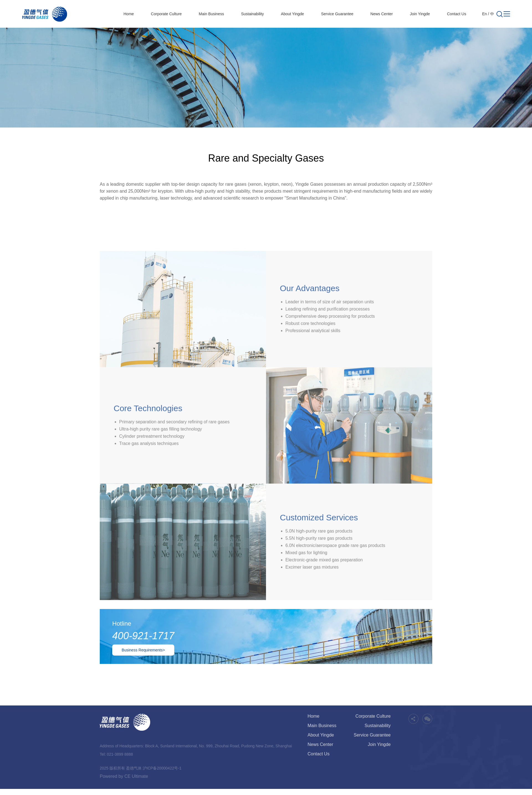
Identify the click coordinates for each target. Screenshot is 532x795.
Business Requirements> (143, 650)
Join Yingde (420, 14)
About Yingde (292, 14)
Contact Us (456, 14)
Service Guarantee (337, 14)
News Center (382, 14)
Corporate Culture (166, 14)
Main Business (211, 14)
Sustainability (253, 14)
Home (129, 14)
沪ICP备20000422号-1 (162, 768)
